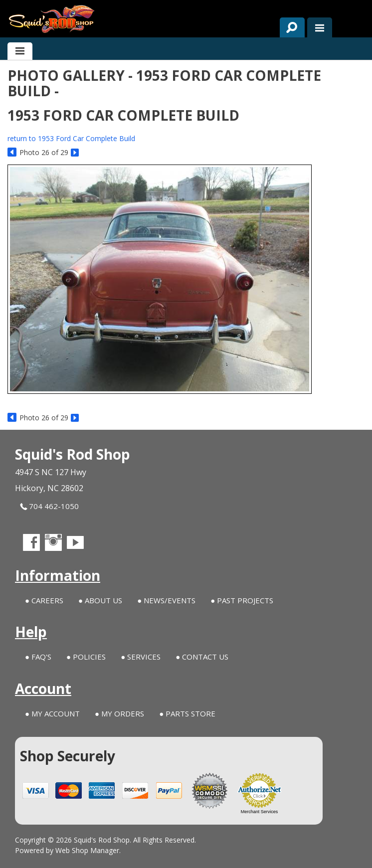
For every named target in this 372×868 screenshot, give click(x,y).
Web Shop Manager (87, 850)
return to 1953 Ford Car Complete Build (71, 138)
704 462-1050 (49, 506)
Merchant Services (260, 812)
